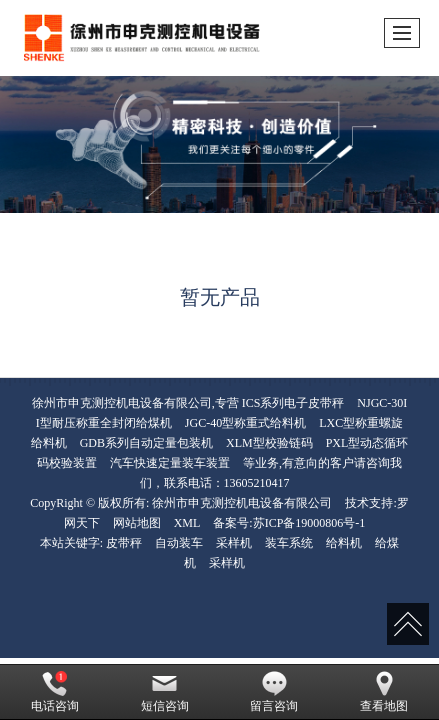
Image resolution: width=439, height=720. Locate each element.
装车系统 (289, 543)
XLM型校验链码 (269, 443)
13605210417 (257, 483)
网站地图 (137, 523)
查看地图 (384, 692)
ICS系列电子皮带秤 (293, 403)
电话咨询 (55, 692)
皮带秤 (124, 543)
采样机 (234, 543)
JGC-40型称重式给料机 (245, 423)
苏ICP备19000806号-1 (309, 523)
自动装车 (179, 543)
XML (187, 523)
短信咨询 (165, 692)
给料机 (344, 543)
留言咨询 (274, 692)
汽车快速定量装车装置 (170, 463)
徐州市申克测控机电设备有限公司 (242, 503)
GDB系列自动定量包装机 (146, 443)
